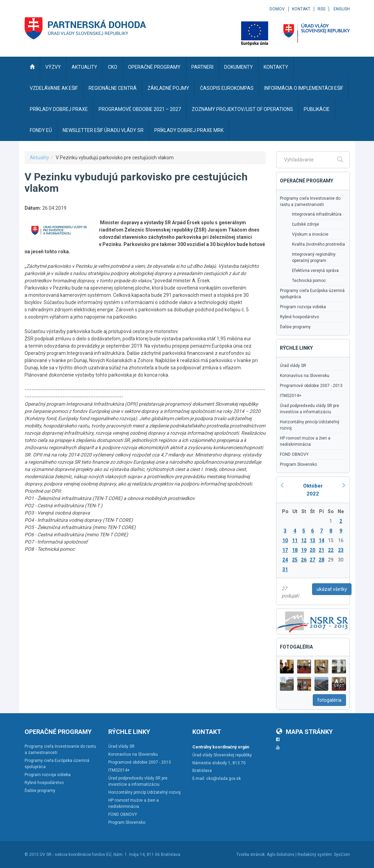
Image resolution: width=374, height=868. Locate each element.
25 (295, 560)
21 (321, 550)
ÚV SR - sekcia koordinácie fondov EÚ (76, 855)
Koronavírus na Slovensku (305, 376)
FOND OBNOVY (294, 454)
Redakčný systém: (315, 855)
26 (304, 560)
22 (331, 550)
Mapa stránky (304, 732)
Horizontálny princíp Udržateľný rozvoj (310, 425)
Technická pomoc (309, 281)
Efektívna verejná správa (315, 271)
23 (341, 550)
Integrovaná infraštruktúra (317, 214)
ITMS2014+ (291, 396)
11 (295, 540)
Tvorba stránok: (251, 855)
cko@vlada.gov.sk (224, 779)
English (342, 9)
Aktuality (39, 158)
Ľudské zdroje (305, 224)
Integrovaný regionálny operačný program (314, 257)
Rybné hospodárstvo (299, 317)
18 (295, 550)
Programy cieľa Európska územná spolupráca (312, 294)
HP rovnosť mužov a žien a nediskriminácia (305, 441)
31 (285, 569)
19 (304, 550)
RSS (321, 9)
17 (285, 550)
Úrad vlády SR (293, 366)
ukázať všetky (332, 589)
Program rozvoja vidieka (303, 307)
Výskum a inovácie (310, 234)
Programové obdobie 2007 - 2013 (311, 386)
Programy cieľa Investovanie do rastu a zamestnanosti (310, 201)
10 (285, 540)
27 (312, 560)
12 (304, 540)
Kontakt (301, 9)
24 (285, 560)
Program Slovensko (298, 464)
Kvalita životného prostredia (318, 244)
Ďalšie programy (295, 327)
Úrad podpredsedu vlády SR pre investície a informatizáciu (309, 409)
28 (321, 560)
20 (312, 550)
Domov (277, 9)
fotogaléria (329, 700)
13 (312, 540)
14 (321, 540)
